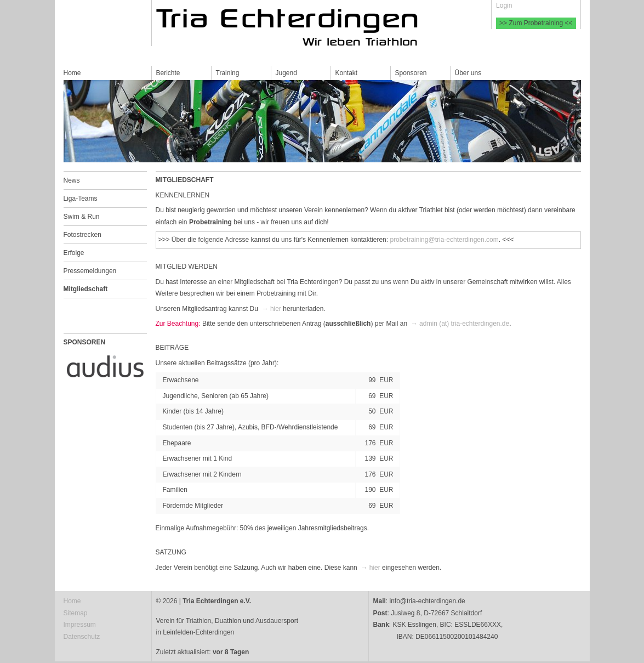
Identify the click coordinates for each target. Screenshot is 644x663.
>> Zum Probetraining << (536, 23)
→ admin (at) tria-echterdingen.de (460, 324)
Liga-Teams (81, 199)
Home (72, 73)
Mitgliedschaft (86, 289)
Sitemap (76, 613)
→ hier (272, 309)
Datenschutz (82, 637)
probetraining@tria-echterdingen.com (444, 240)
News (72, 180)
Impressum (80, 625)
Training (228, 73)
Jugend (286, 73)
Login (504, 5)
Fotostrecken (82, 235)
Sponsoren (411, 73)
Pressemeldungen (90, 271)
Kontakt (347, 73)
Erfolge (74, 253)
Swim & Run (82, 217)
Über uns (468, 73)
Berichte (168, 73)
